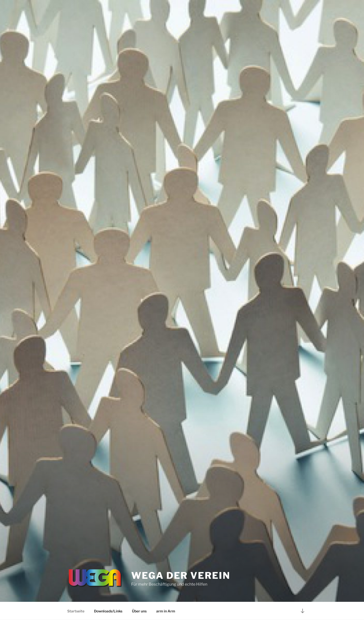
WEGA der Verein (181, 575)
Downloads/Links (108, 611)
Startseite (76, 611)
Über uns (139, 611)
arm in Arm (166, 611)
